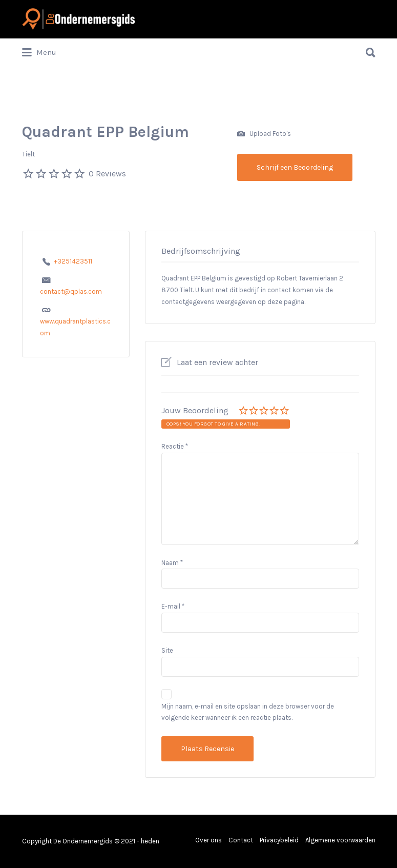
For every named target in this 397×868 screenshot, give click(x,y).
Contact (241, 840)
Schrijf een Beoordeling (295, 167)
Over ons (208, 840)
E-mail (173, 606)
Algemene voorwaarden (340, 840)
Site (167, 650)
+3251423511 (73, 261)
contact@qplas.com (71, 291)
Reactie (175, 446)
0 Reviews (107, 174)
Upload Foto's (264, 134)
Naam (172, 563)
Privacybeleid (279, 840)
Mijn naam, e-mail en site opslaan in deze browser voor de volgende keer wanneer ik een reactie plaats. (248, 712)
